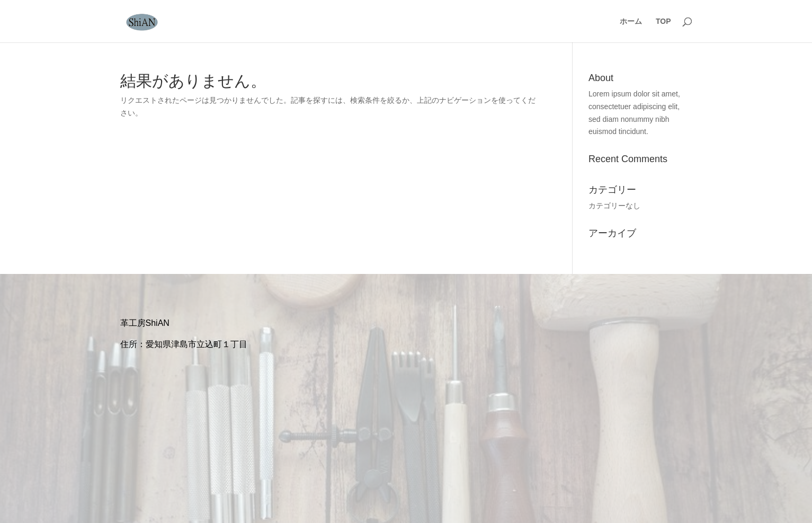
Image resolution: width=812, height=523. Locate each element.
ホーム (631, 21)
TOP (663, 21)
